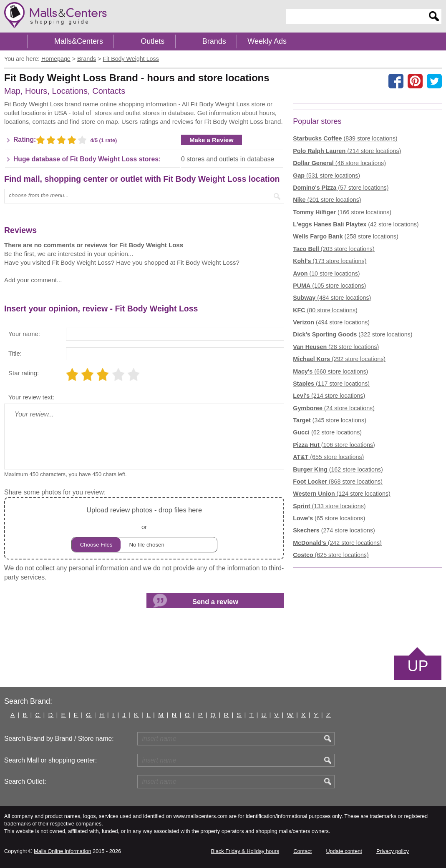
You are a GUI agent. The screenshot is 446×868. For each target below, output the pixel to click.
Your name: (24, 334)
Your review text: (31, 397)
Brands (214, 41)
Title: (15, 353)
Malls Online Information (62, 851)
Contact (302, 851)
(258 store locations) (345, 236)
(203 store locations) (334, 249)
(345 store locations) (330, 420)
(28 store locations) (336, 347)
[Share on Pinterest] (415, 81)
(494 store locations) (331, 322)
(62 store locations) (327, 432)
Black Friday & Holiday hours (245, 851)
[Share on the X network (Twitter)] (434, 81)
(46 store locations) (339, 163)
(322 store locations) (353, 334)
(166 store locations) (342, 212)
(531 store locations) (326, 176)
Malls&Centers (79, 41)
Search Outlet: (25, 781)
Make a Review (212, 140)
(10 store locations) (326, 273)
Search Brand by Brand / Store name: (59, 739)
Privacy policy (393, 851)
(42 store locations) (356, 224)
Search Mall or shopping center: (50, 760)
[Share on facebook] (396, 81)
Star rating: (24, 373)
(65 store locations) (329, 518)
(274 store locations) (334, 530)
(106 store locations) (334, 445)
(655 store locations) (328, 457)
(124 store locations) (341, 494)
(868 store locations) (338, 482)
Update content (344, 851)
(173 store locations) (330, 261)
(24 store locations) (334, 408)
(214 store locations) (347, 151)
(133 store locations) (329, 506)
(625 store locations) (331, 555)
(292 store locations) (339, 359)
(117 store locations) (331, 384)
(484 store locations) (332, 298)
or (144, 528)
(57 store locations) (341, 188)
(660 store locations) (330, 371)
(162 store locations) (338, 469)
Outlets (152, 41)
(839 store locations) (345, 138)
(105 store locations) (329, 286)
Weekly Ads (267, 41)
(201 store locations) (327, 200)
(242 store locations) (337, 543)
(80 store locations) (325, 310)
